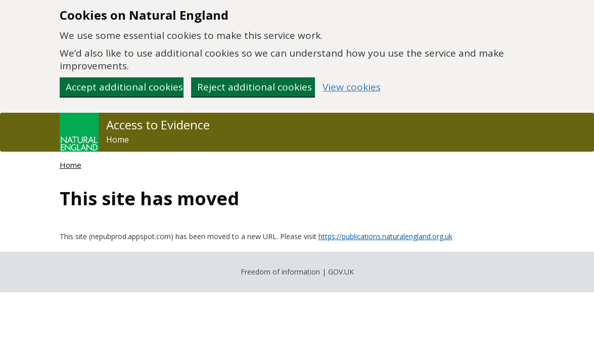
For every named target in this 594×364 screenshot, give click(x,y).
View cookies (352, 87)
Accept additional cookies (124, 87)
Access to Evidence (158, 125)
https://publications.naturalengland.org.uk (385, 236)
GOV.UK (341, 272)
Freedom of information (280, 272)
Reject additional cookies (255, 87)
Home (118, 140)
